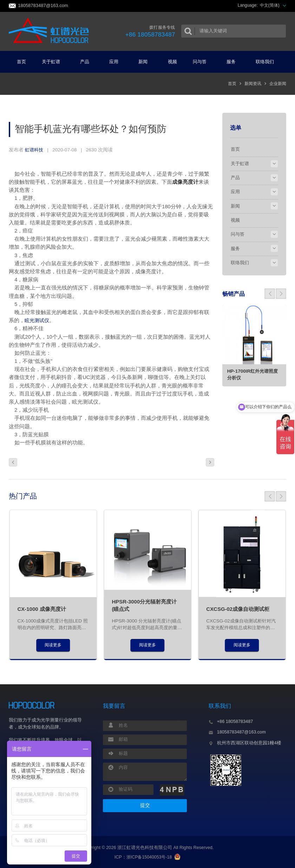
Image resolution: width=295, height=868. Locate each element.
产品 (87, 62)
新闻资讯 (253, 84)
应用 (117, 62)
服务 (234, 62)
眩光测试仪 (38, 320)
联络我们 (268, 62)
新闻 (146, 62)
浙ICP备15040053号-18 (149, 857)
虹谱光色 (48, 31)
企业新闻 (278, 84)
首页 (21, 62)
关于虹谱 (54, 62)
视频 (172, 62)
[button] (270, 293)
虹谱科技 (35, 150)
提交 (145, 805)
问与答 (202, 62)
